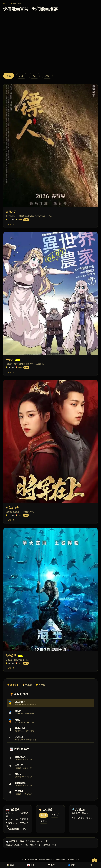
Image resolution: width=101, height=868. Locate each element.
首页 (5, 3)
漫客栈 (89, 818)
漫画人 (85, 813)
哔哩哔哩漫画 (78, 818)
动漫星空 (76, 813)
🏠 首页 (10, 865)
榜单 (10, 3)
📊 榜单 (31, 865)
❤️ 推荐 (51, 865)
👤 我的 (72, 865)
